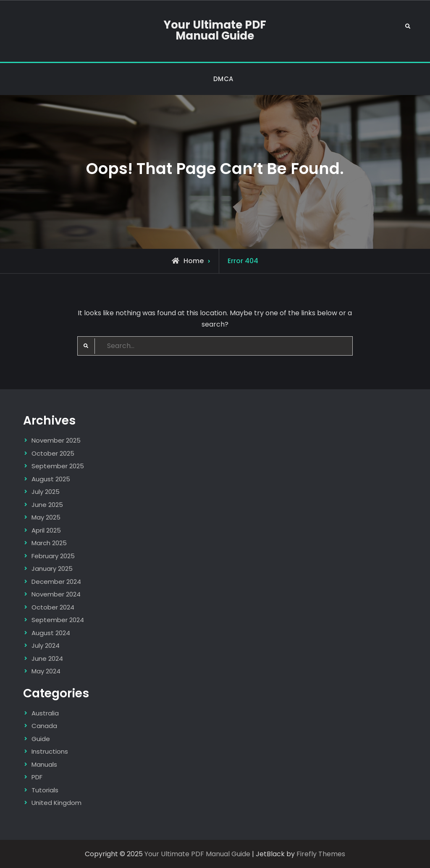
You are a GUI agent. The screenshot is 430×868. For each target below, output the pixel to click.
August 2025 (51, 479)
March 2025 (49, 543)
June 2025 (47, 505)
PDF (37, 777)
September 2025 (58, 466)
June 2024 (47, 658)
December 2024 (56, 582)
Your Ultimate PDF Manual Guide (215, 30)
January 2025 (52, 569)
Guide (41, 739)
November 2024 (56, 594)
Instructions (50, 751)
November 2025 (56, 440)
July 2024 (46, 645)
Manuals (44, 764)
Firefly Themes (321, 854)
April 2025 (46, 530)
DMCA (223, 79)
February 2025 (53, 556)
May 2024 (46, 671)
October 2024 (53, 607)
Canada (44, 726)
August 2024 (51, 633)
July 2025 (46, 492)
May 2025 (46, 517)
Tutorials (45, 790)
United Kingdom (56, 803)
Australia (45, 713)
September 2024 (58, 620)
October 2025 (53, 453)
